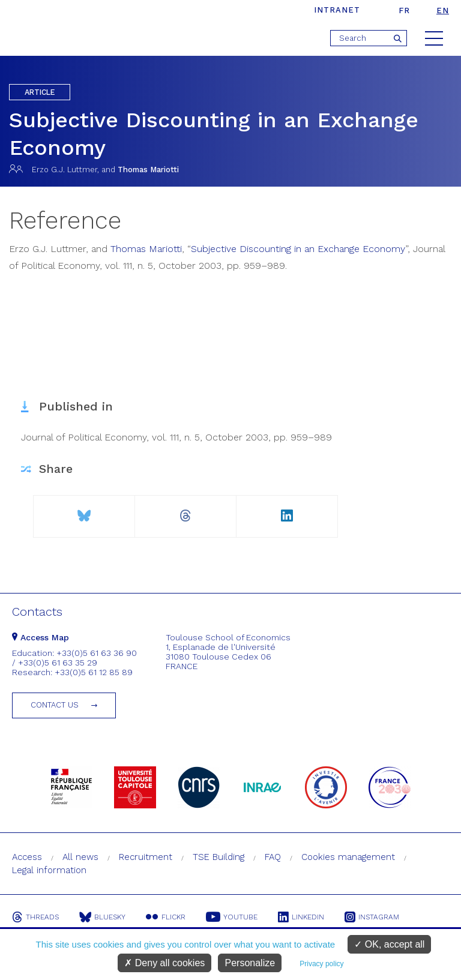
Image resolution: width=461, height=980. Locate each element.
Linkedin (301, 917)
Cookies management (348, 857)
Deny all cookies (164, 963)
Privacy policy (321, 964)
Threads (35, 917)
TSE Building (218, 857)
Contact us (55, 705)
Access (27, 857)
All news (80, 857)
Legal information (49, 870)
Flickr (166, 917)
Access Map (41, 637)
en (443, 11)
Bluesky (102, 917)
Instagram (372, 917)
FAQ (273, 857)
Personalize (250, 963)
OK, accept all (389, 944)
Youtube (232, 917)
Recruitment (146, 857)
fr (404, 11)
